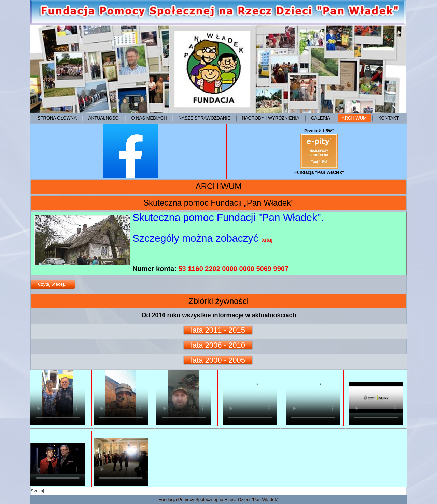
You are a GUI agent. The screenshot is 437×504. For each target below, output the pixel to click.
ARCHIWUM (354, 118)
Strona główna (57, 118)
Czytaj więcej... (53, 284)
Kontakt (389, 118)
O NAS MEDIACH (149, 118)
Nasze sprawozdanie (205, 118)
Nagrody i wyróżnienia (271, 118)
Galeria (321, 118)
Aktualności (104, 118)
